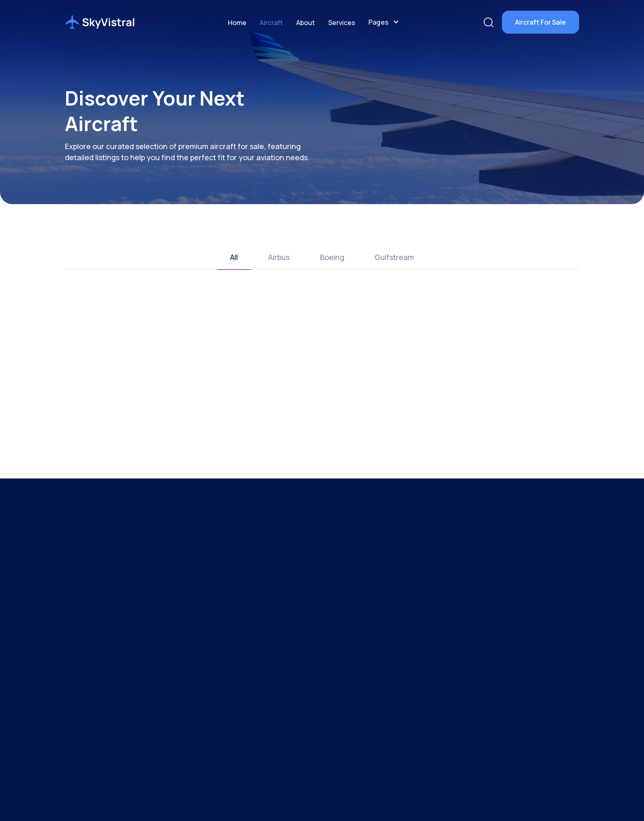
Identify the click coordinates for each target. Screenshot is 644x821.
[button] (384, 22)
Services (342, 23)
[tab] (234, 258)
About (306, 23)
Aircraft (271, 23)
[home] (100, 22)
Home (237, 23)
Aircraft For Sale (540, 22)
